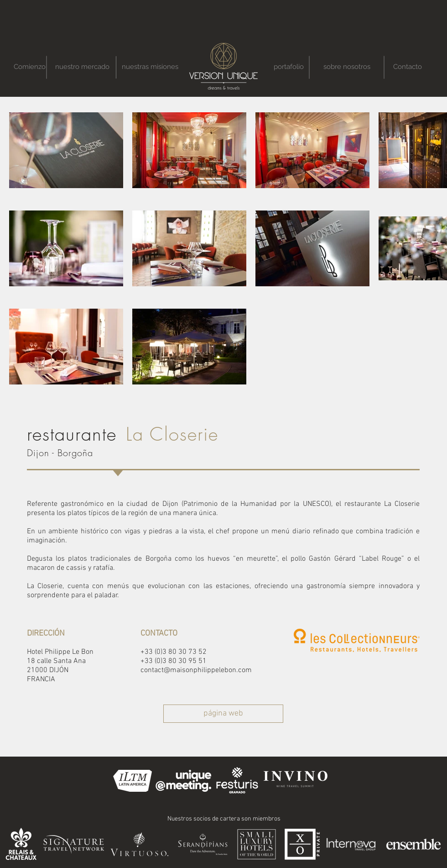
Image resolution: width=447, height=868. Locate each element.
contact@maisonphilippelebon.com (196, 670)
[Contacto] (407, 67)
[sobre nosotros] (347, 67)
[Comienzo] (30, 67)
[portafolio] (288, 67)
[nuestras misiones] (150, 67)
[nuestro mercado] (82, 67)
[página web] (223, 714)
